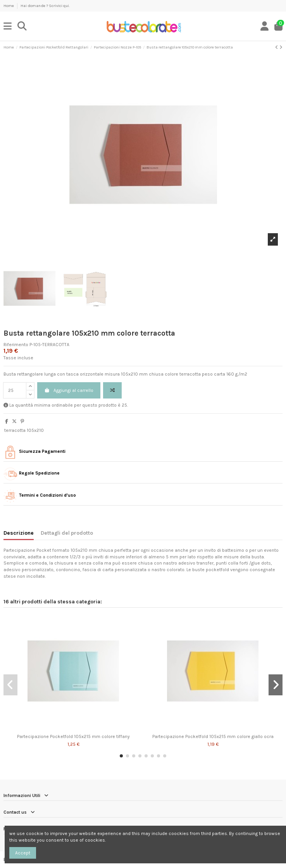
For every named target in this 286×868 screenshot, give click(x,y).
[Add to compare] (112, 390)
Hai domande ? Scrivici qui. (45, 6)
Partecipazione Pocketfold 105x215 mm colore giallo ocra (213, 736)
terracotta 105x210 (24, 430)
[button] (121, 756)
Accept (23, 853)
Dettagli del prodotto (67, 533)
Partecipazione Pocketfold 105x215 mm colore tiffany (73, 736)
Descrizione (19, 533)
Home (9, 6)
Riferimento (16, 345)
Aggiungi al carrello (69, 390)
